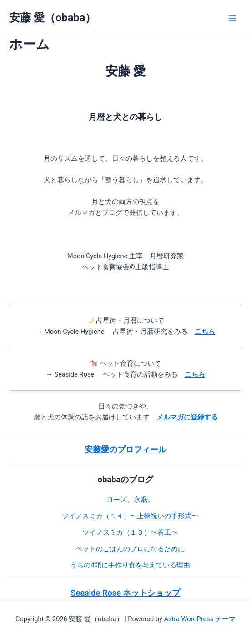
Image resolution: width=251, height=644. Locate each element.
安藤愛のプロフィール (125, 449)
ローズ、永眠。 (130, 500)
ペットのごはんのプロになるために (130, 549)
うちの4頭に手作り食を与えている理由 (130, 565)
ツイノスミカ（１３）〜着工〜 (130, 532)
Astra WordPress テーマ (199, 619)
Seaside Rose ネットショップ (126, 593)
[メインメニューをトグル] (232, 18)
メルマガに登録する (187, 417)
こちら (195, 374)
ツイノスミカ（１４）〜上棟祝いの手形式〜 (130, 516)
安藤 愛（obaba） (53, 18)
